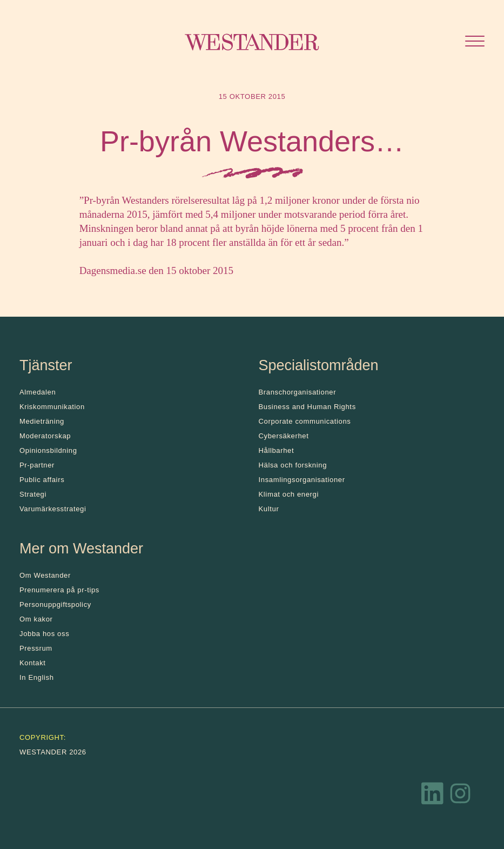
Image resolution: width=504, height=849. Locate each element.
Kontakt (33, 663)
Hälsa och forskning (293, 465)
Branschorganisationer (298, 392)
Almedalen (38, 392)
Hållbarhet (277, 450)
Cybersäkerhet (284, 436)
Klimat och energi (289, 494)
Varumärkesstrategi (53, 509)
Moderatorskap (45, 436)
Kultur (269, 509)
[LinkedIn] (433, 796)
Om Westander (45, 575)
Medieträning (42, 421)
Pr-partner (37, 465)
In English (37, 677)
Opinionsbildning (48, 450)
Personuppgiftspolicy (55, 604)
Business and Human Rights (307, 407)
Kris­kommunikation (52, 407)
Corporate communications (305, 421)
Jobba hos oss (44, 634)
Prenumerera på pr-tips (59, 590)
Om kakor (36, 619)
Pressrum (36, 648)
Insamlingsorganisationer (302, 480)
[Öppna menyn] (475, 42)
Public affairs (42, 480)
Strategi (33, 494)
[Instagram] (460, 796)
